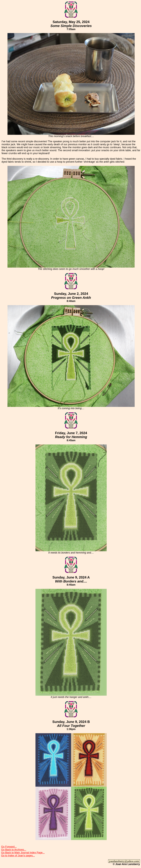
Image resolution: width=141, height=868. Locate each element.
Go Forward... (9, 847)
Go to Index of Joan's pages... (18, 856)
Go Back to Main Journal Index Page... (23, 853)
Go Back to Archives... (14, 850)
